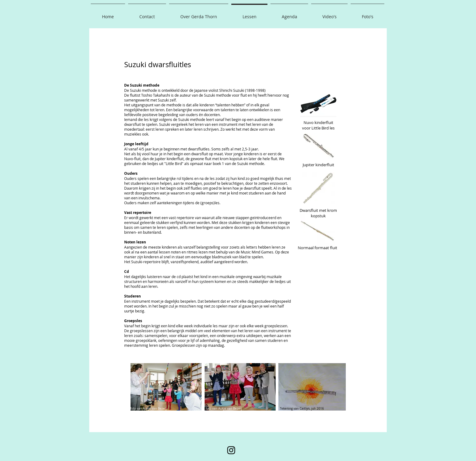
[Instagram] (231, 450)
